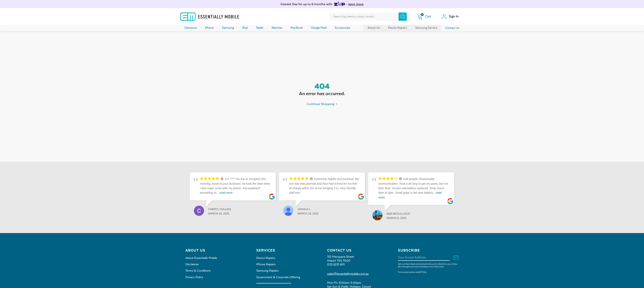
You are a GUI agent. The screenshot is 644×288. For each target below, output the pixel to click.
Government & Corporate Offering (278, 277)
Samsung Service (426, 28)
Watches (277, 28)
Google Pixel (319, 28)
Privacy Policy (194, 277)
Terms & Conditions (198, 271)
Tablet (260, 28)
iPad (245, 28)
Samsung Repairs (267, 271)
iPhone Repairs (266, 264)
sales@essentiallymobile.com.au (348, 274)
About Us (374, 28)
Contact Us (452, 28)
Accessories (342, 28)
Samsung (228, 28)
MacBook (297, 28)
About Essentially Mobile (201, 258)
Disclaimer (192, 264)
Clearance (191, 28)
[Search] (403, 17)
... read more (224, 193)
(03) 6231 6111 (336, 265)
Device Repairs (398, 28)
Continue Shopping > (322, 104)
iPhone (209, 28)
